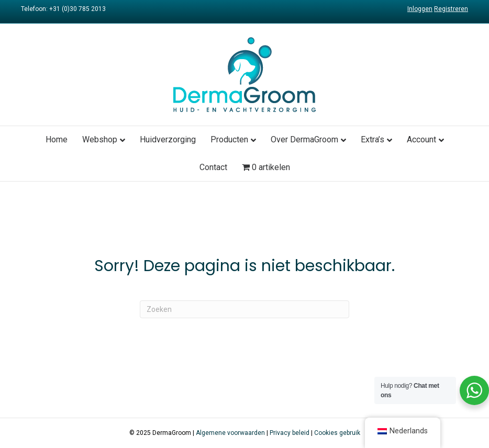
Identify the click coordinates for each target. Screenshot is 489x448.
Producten (229, 139)
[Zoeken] (244, 309)
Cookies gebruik (337, 433)
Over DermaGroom (304, 139)
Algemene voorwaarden (230, 433)
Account (421, 139)
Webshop (100, 139)
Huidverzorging (168, 139)
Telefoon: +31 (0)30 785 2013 (63, 9)
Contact (213, 167)
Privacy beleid (290, 433)
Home (57, 139)
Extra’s (373, 139)
